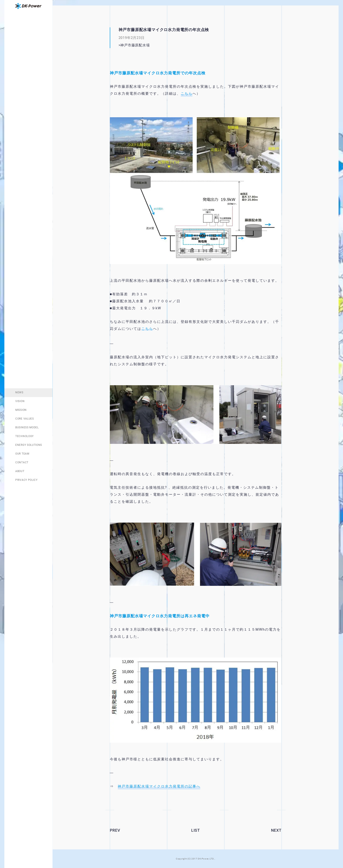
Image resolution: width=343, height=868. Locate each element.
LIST (196, 830)
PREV (115, 830)
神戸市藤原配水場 (142, 45)
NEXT (276, 830)
